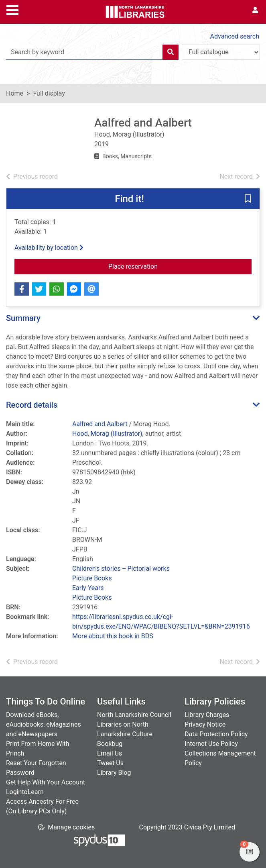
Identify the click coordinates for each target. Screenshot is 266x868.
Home (15, 93)
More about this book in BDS (113, 636)
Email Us (110, 753)
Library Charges (207, 715)
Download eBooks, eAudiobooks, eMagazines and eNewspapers (44, 724)
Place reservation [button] (165, 266)
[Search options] (221, 52)
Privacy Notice (205, 724)
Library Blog (114, 773)
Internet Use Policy (211, 744)
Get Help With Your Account (46, 782)
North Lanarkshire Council (134, 715)
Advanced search (235, 36)
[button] (248, 199)
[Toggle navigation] (12, 9)
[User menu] (255, 10)
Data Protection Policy (216, 734)
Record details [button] (32, 405)
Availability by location (49, 248)
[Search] (171, 52)
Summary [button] (23, 318)
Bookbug (110, 744)
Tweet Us (110, 763)
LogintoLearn (25, 792)
